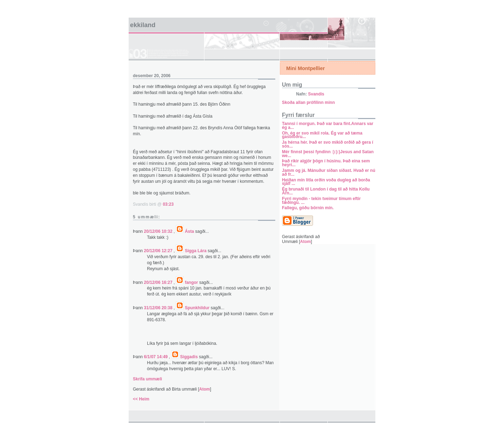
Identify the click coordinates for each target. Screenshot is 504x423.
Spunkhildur (197, 308)
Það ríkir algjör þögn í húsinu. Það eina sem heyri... (326, 163)
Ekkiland (143, 25)
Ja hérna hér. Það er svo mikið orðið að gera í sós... (328, 144)
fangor (191, 282)
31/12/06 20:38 (159, 308)
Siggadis (189, 357)
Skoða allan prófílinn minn (308, 102)
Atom (205, 389)
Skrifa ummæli (147, 379)
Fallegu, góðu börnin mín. (308, 208)
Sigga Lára (195, 251)
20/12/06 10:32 (159, 231)
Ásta (189, 231)
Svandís (316, 94)
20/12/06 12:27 (159, 251)
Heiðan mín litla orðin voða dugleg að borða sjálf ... (326, 182)
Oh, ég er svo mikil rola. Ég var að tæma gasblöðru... (322, 135)
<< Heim (141, 399)
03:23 (168, 204)
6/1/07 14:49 (156, 357)
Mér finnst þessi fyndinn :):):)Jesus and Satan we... (328, 154)
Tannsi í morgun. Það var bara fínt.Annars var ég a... (328, 126)
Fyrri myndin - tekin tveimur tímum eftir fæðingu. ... (321, 201)
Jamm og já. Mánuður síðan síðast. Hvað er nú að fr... (329, 172)
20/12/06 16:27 (159, 282)
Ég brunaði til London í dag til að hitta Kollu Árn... (326, 191)
